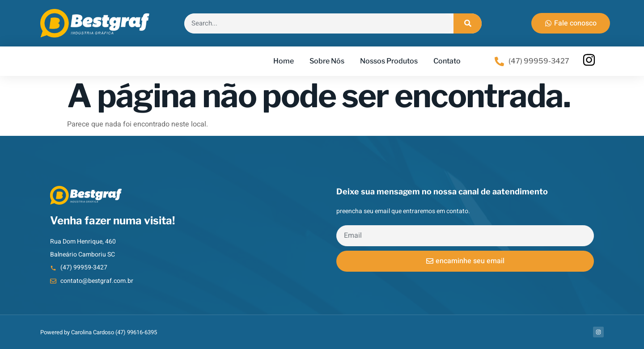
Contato (447, 61)
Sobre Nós (327, 61)
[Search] (468, 23)
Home (284, 61)
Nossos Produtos (389, 61)
